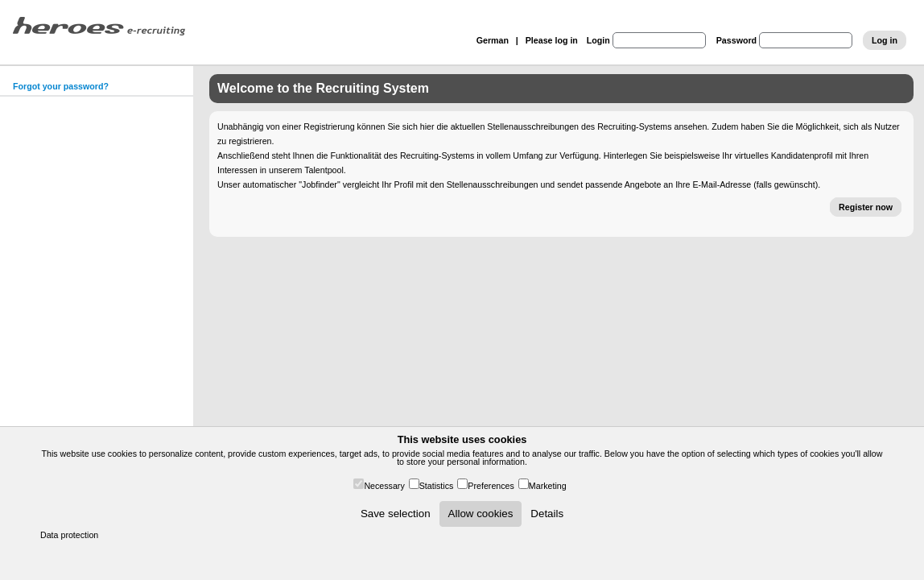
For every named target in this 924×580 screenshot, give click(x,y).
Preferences (491, 486)
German (493, 40)
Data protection (69, 535)
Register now (866, 207)
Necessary (384, 486)
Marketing (548, 486)
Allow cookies (481, 514)
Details (547, 514)
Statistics (437, 486)
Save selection (396, 514)
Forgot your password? (61, 86)
